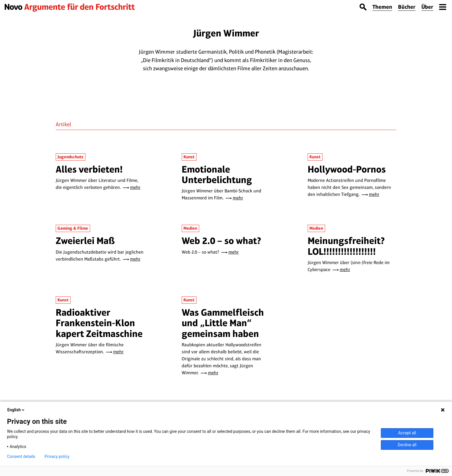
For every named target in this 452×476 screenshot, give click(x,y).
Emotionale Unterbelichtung (217, 174)
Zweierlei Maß (85, 241)
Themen (382, 7)
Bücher (407, 7)
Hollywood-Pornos (347, 169)
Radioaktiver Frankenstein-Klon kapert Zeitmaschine (99, 323)
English (16, 410)
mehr (135, 187)
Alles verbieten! (89, 169)
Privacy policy (57, 456)
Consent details (21, 456)
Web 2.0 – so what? (221, 241)
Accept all (407, 433)
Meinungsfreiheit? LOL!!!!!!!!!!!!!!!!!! (346, 246)
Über (427, 7)
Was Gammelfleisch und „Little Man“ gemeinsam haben (223, 323)
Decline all (407, 445)
